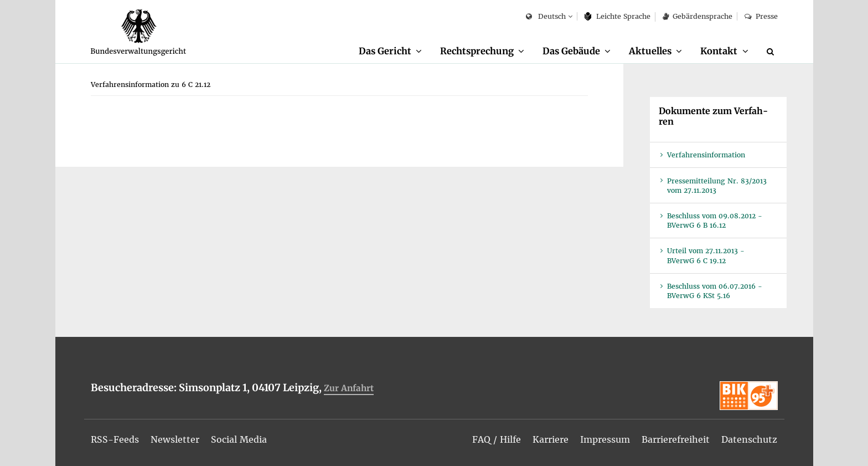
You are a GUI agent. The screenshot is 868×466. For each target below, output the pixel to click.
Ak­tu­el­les (650, 51)
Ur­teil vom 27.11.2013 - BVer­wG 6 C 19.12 (706, 255)
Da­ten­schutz (749, 439)
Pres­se (761, 16)
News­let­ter (175, 439)
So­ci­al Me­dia (239, 439)
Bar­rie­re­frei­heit (676, 439)
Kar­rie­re (551, 439)
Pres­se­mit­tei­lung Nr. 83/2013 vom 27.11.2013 (717, 186)
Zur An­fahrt (349, 388)
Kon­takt (719, 51)
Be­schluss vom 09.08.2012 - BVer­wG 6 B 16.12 (715, 221)
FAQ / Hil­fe (497, 439)
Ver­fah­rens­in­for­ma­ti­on (706, 155)
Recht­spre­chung (477, 51)
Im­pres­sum (605, 439)
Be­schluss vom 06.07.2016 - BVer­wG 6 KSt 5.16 (715, 291)
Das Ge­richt (385, 51)
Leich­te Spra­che (618, 16)
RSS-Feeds (115, 439)
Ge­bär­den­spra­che (697, 16)
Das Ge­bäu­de (571, 51)
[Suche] (772, 52)
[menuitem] (390, 52)
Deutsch (546, 17)
